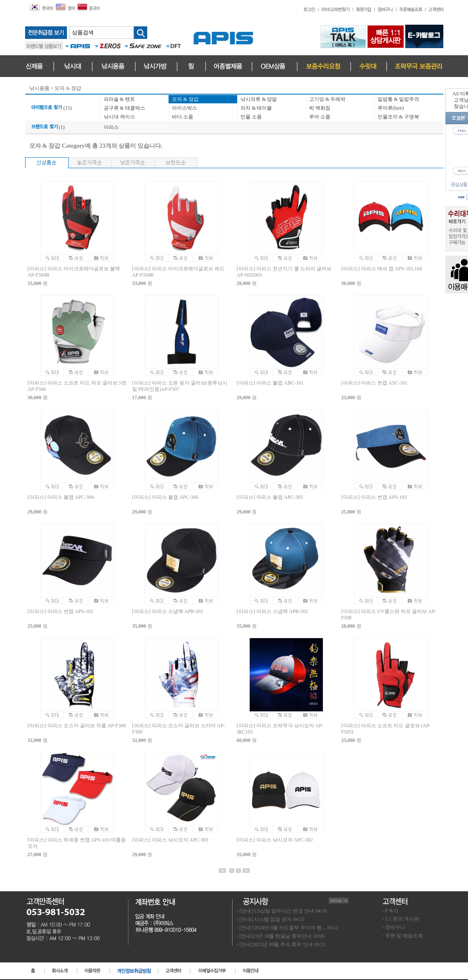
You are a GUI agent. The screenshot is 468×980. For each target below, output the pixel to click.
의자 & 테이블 (256, 108)
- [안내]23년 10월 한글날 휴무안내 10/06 (281, 936)
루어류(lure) (391, 108)
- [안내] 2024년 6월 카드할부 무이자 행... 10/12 (288, 928)
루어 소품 (320, 117)
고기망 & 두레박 (327, 99)
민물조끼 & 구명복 (398, 117)
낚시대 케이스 (119, 117)
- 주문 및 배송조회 (403, 936)
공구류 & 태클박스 (124, 108)
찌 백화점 (320, 108)
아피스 (111, 127)
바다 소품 (183, 117)
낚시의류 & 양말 (259, 99)
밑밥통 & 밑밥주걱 (398, 99)
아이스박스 (184, 108)
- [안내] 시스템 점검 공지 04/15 (271, 919)
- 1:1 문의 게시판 (401, 919)
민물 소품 (251, 117)
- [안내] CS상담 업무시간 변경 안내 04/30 (282, 911)
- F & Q (390, 911)
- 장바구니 (394, 927)
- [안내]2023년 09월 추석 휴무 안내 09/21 (281, 944)
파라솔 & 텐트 (119, 99)
